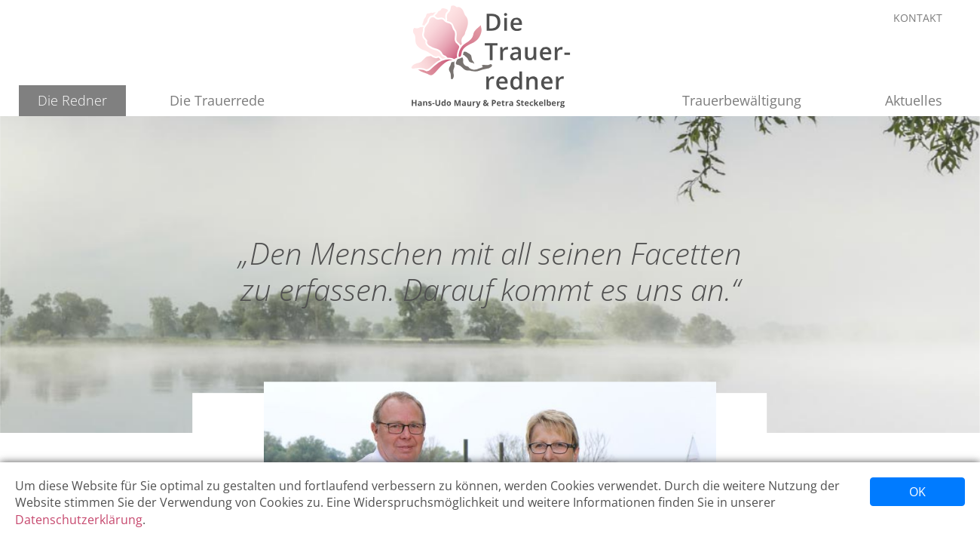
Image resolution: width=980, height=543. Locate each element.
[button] (72, 101)
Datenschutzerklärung (79, 520)
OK (917, 492)
